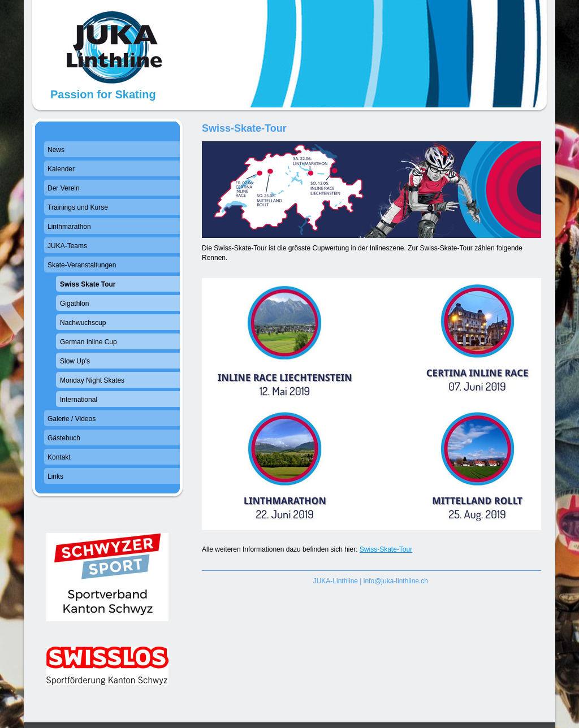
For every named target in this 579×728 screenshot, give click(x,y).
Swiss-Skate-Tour (386, 549)
